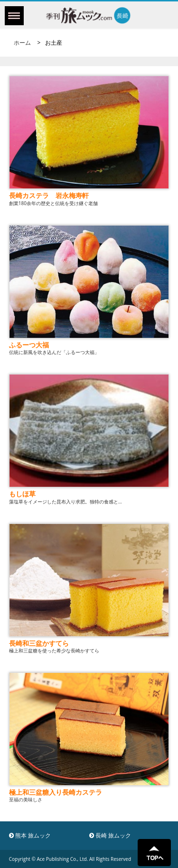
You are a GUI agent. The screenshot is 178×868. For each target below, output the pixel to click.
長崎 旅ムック (110, 835)
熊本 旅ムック (30, 835)
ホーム (22, 43)
